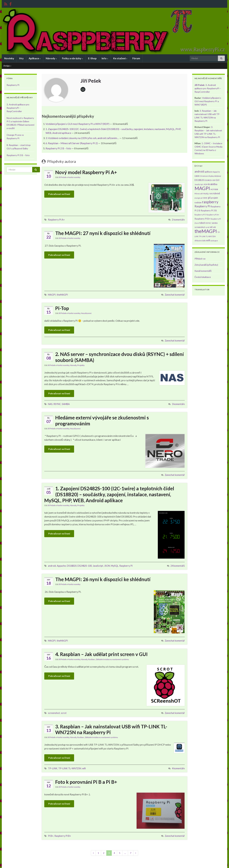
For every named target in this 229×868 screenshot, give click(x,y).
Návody (51, 58)
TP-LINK (53, 768)
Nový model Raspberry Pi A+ (86, 172)
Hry (21, 58)
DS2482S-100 (85, 566)
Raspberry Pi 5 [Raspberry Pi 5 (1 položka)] (200, 215)
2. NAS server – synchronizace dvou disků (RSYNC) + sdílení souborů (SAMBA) (119, 357)
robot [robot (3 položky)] (202, 223)
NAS (50, 404)
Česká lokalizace (203, 277)
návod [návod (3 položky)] (217, 193)
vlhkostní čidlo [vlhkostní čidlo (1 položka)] (200, 241)
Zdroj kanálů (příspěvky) (206, 265)
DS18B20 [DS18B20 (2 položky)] (199, 180)
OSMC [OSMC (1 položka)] (205, 198)
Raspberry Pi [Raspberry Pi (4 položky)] (202, 206)
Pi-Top (62, 308)
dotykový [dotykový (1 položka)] (218, 176)
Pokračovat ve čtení (59, 194)
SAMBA (66, 404)
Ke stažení (120, 58)
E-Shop (92, 58)
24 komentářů (178, 566)
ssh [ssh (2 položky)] (214, 227)
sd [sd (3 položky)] (211, 227)
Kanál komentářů (203, 271)
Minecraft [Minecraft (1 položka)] (199, 194)
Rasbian (92, 659)
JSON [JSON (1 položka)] (205, 184)
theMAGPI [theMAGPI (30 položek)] (206, 231)
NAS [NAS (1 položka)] (211, 194)
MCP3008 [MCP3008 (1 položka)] (214, 189)
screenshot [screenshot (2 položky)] (200, 227)
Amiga (7, 66)
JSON (107, 566)
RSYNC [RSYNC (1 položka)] (208, 223)
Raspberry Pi (126, 566)
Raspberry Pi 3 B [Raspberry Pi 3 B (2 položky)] (209, 211)
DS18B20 (72, 566)
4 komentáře (178, 768)
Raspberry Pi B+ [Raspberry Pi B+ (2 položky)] (202, 219)
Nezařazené (86, 313)
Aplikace (35, 58)
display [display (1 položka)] (211, 176)
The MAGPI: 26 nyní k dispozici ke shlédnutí (103, 579)
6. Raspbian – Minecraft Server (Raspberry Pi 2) (72, 143)
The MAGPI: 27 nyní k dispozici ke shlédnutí (103, 233)
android (52, 566)
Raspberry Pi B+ (63, 836)
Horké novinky (74, 177)
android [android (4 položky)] (199, 171)
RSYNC (57, 404)
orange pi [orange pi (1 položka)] (198, 198)
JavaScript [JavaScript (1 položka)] (199, 184)
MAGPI (52, 295)
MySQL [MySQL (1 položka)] (206, 194)
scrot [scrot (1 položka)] (207, 227)
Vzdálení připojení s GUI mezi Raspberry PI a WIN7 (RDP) (77, 124)
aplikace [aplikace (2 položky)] (208, 172)
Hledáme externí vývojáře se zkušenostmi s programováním (102, 420)
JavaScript (98, 566)
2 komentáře (178, 220)
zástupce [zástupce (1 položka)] (214, 241)
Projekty (81, 365)
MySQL (115, 566)
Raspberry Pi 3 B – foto (18, 155)
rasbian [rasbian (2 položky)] (198, 202)
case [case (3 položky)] (197, 176)
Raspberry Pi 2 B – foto (58, 148)
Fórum (136, 58)
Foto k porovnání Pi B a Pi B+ (86, 782)
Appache (61, 566)
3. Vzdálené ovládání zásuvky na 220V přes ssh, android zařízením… (82, 138)
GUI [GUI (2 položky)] (217, 180)
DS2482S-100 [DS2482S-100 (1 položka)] (210, 180)
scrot (64, 713)
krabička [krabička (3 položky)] (213, 184)
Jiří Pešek (62, 177)
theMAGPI (62, 295)
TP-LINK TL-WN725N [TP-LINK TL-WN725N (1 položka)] (207, 236)
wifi (84, 768)
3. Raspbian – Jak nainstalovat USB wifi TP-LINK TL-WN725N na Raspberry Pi (111, 729)
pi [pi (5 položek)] (209, 197)
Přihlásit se (200, 259)
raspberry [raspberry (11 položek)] (210, 202)
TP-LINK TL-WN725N (70, 768)
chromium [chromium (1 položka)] (204, 176)
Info (105, 58)
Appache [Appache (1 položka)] (216, 172)
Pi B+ (51, 836)
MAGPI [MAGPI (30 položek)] (202, 188)
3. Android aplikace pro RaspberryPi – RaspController (18, 108)
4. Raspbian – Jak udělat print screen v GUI (101, 654)
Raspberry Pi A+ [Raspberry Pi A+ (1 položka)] (213, 215)
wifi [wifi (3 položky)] (208, 240)
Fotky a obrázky (73, 58)
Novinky (9, 58)
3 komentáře (178, 404)
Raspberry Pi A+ (56, 220)
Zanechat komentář (175, 295)
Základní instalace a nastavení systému (112, 659)
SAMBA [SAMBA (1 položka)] (215, 223)
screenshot (54, 713)
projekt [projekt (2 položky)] (214, 198)
